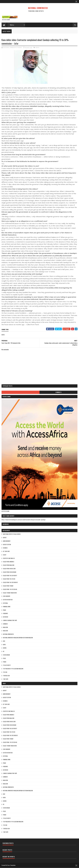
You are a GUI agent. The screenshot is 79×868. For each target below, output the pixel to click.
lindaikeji (5, 624)
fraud (5, 610)
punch (5, 662)
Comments (58, 392)
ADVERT (5, 538)
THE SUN (5, 672)
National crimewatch (8, 634)
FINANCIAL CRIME (7, 607)
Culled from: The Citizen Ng (10, 589)
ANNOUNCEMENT (7, 541)
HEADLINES (5, 613)
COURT (5, 555)
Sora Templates (11, 865)
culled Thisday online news (10, 593)
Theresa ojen (6, 676)
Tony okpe (6, 679)
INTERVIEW (6, 617)
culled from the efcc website (10, 582)
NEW (4, 641)
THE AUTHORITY (7, 665)
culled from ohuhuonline (10, 572)
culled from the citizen (9, 579)
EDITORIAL (5, 603)
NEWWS (5, 648)
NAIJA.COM (5, 627)
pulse (4, 658)
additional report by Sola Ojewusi (12, 534)
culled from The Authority (10, 576)
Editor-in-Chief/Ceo (8, 600)
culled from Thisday (8, 586)
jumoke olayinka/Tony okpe (10, 620)
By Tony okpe (6, 551)
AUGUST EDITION (7, 545)
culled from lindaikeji (9, 562)
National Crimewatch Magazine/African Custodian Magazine (18, 638)
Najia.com (5, 631)
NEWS (37, 47)
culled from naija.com (9, 565)
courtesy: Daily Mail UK (9, 558)
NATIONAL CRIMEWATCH (38, 8)
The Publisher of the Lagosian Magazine (13, 669)
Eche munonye (7, 596)
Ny (4, 651)
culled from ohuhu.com (9, 569)
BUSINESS (5, 548)
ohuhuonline (6, 655)
